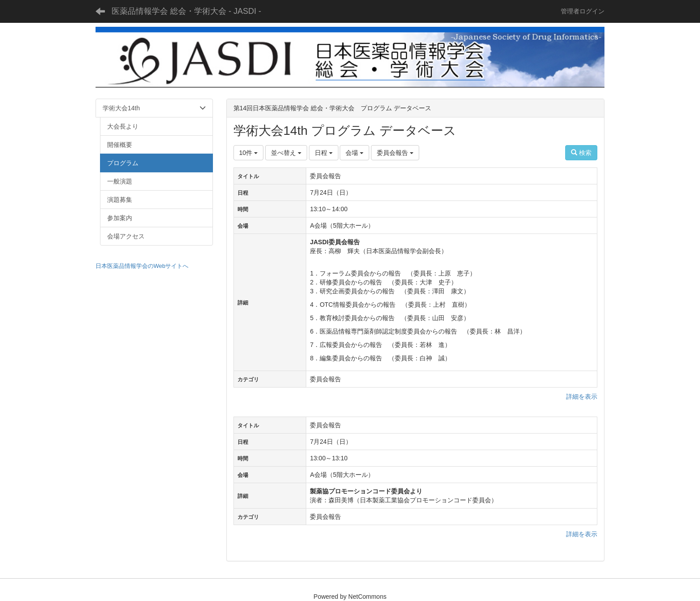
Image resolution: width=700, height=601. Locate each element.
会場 (354, 153)
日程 (324, 153)
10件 (248, 153)
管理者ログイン (583, 11)
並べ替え (286, 153)
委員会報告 (395, 153)
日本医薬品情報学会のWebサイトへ (142, 266)
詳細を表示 (582, 396)
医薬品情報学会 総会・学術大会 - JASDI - (186, 11)
